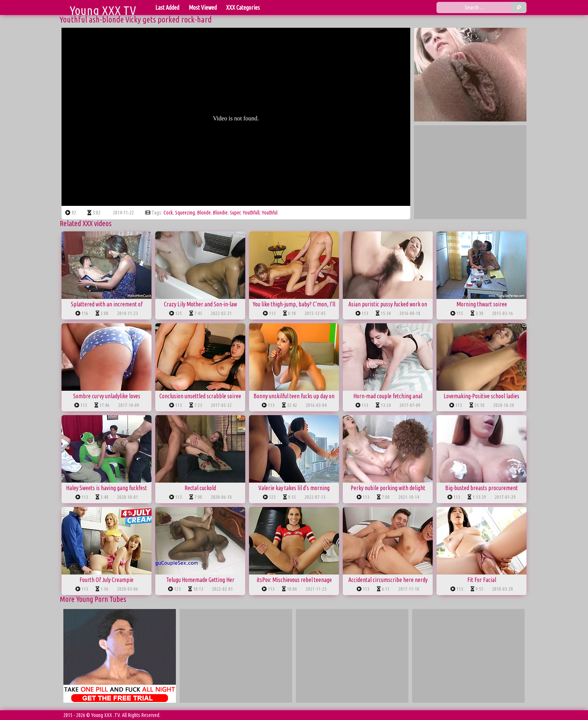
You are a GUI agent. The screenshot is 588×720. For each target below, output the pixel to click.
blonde (204, 213)
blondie (220, 213)
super (235, 213)
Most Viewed (203, 7)
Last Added (167, 7)
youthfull (251, 213)
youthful (270, 213)
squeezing (185, 213)
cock (168, 213)
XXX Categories (243, 7)
